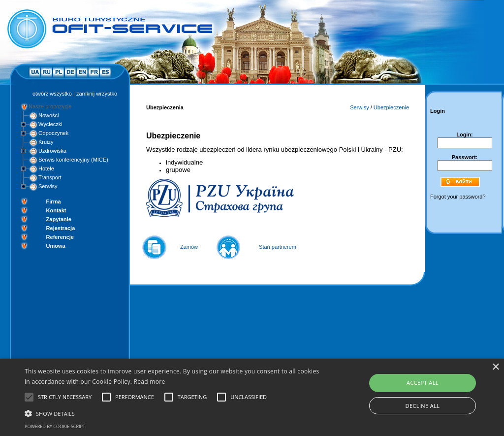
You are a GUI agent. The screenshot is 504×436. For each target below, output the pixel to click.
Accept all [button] (423, 383)
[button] (173, 413)
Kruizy (46, 142)
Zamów (189, 247)
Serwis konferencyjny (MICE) (73, 160)
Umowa (56, 246)
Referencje (60, 237)
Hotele (46, 168)
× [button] (495, 367)
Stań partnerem (278, 247)
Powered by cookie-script (55, 426)
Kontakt (56, 210)
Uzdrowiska (52, 151)
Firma (54, 201)
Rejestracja (61, 228)
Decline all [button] (423, 406)
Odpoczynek (53, 133)
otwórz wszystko (52, 94)
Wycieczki (50, 124)
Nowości (49, 115)
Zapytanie (59, 219)
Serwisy (48, 186)
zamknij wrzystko (97, 94)
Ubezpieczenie (391, 107)
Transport (50, 177)
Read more (150, 382)
